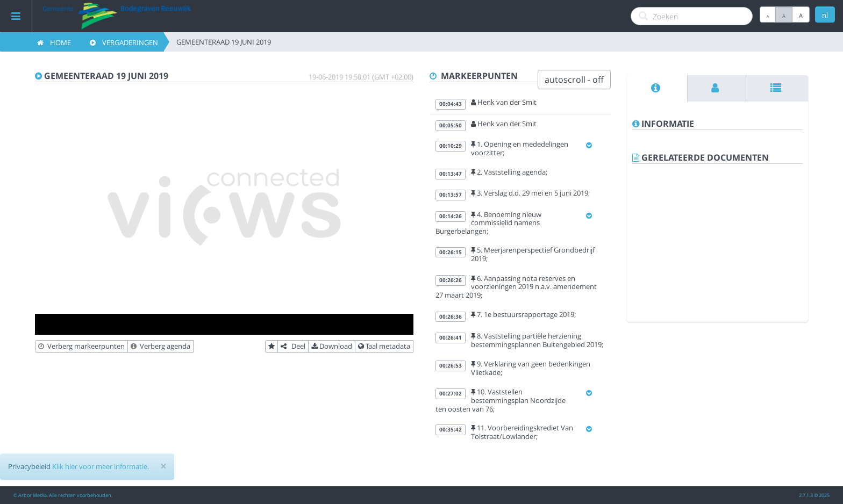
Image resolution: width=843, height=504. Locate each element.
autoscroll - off (574, 80)
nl (825, 15)
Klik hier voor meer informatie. (101, 466)
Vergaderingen (124, 42)
